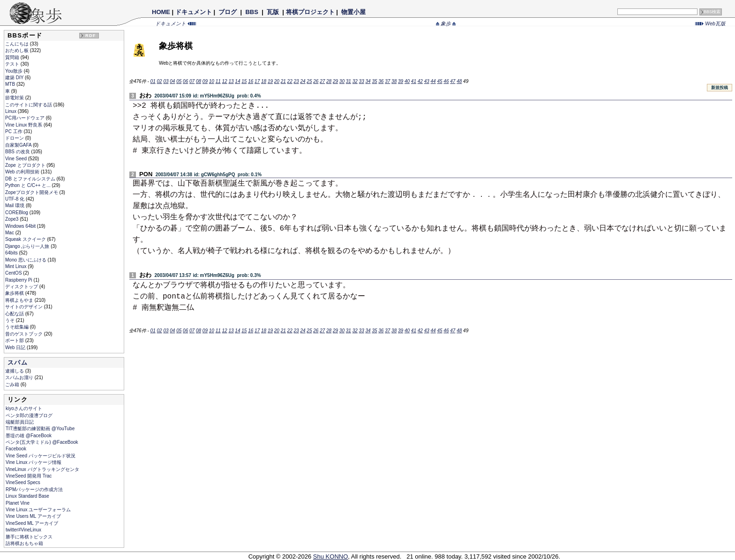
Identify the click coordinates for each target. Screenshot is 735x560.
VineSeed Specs (23, 482)
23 (296, 81)
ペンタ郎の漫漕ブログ (29, 415)
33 (362, 81)
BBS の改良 (18, 152)
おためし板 (18, 50)
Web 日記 (16, 347)
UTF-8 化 (15, 199)
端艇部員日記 (20, 422)
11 (218, 81)
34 (368, 81)
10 (212, 81)
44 (433, 81)
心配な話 (15, 314)
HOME (161, 12)
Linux (11, 111)
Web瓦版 (710, 23)
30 (342, 81)
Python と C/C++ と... (28, 185)
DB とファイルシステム (31, 179)
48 (459, 81)
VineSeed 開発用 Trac (29, 476)
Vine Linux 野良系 (24, 125)
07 (192, 81)
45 (439, 81)
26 (316, 81)
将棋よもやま (20, 300)
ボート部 (15, 340)
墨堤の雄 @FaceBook (29, 436)
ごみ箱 (13, 385)
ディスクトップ (22, 287)
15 (244, 81)
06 (185, 81)
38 (394, 81)
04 (172, 81)
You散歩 (15, 71)
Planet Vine (18, 503)
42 (420, 81)
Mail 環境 (15, 205)
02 (159, 81)
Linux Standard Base (27, 496)
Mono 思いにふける (26, 260)
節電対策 (15, 98)
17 (257, 81)
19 (270, 81)
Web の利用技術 (23, 172)
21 (283, 81)
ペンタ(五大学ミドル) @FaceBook (42, 442)
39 (401, 81)
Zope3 (12, 219)
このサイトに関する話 (29, 105)
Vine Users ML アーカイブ (33, 516)
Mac (10, 233)
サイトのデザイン (25, 307)
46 (446, 81)
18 (264, 81)
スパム (18, 362)
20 (277, 81)
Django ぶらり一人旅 (28, 246)
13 (231, 81)
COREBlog (17, 213)
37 (387, 81)
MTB (11, 84)
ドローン (15, 138)
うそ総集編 (18, 327)
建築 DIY (15, 78)
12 (225, 81)
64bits (12, 253)
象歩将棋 (15, 293)
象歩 (446, 23)
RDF (90, 36)
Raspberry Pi (19, 280)
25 (309, 81)
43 (427, 81)
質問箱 (13, 57)
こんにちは (18, 44)
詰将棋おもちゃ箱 (24, 543)
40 (407, 81)
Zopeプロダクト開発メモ (32, 192)
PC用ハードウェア (26, 118)
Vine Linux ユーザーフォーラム (38, 510)
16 (251, 81)
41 (414, 81)
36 (381, 81)
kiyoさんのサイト (24, 408)
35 (374, 81)
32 (355, 81)
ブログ (228, 12)
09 (205, 81)
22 (290, 81)
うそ (11, 320)
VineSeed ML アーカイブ (32, 523)
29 (335, 81)
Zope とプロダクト (26, 165)
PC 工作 (14, 131)
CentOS (14, 273)
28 (329, 81)
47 (453, 81)
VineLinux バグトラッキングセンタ (42, 469)
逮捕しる (15, 371)
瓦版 (273, 12)
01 (153, 81)
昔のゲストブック (25, 334)
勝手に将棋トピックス (29, 537)
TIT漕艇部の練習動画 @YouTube (40, 429)
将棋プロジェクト (310, 12)
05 (179, 81)
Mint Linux (16, 266)
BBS (252, 12)
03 (166, 81)
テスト (13, 64)
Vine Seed (17, 159)
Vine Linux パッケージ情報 (34, 462)
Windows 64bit (21, 226)
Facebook (16, 449)
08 (199, 81)
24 (303, 81)
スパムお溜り (20, 377)
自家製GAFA (19, 145)
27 (322, 81)
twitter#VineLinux (23, 530)
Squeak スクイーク (26, 239)
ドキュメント (194, 12)
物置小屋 (353, 12)
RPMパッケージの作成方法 (34, 489)
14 (237, 81)
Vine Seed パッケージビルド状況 (41, 456)
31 (349, 81)
